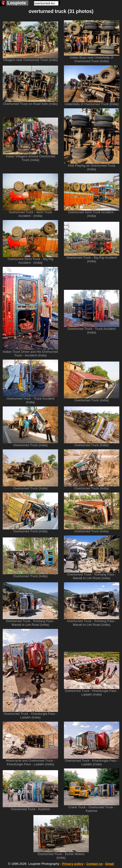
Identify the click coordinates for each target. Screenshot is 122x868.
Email (110, 864)
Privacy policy (73, 864)
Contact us (94, 864)
